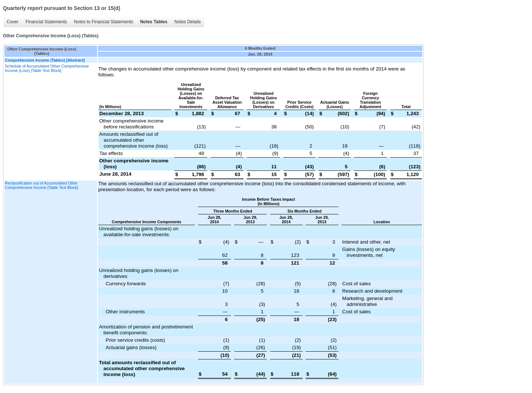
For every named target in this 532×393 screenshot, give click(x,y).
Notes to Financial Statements (103, 22)
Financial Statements (46, 22)
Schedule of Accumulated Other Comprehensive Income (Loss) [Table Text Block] (47, 68)
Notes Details (187, 22)
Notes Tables (154, 22)
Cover (13, 22)
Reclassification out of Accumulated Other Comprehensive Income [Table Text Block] (41, 185)
